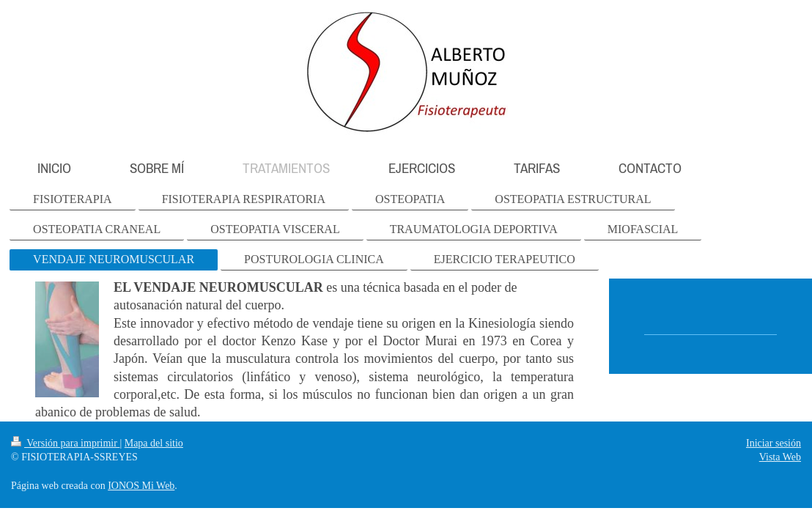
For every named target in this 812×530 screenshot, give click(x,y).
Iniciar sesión (774, 443)
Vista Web (780, 457)
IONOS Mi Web (141, 486)
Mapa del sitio (154, 443)
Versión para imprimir (65, 443)
